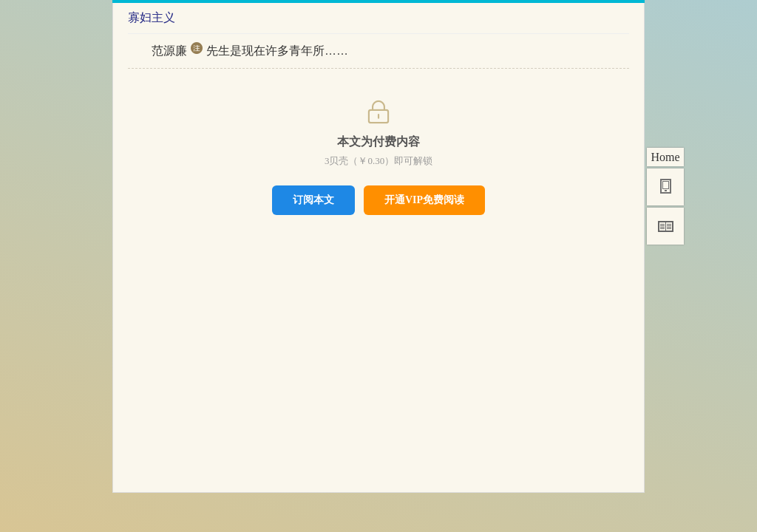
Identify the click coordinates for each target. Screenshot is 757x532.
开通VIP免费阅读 (424, 200)
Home (665, 157)
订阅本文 (313, 199)
